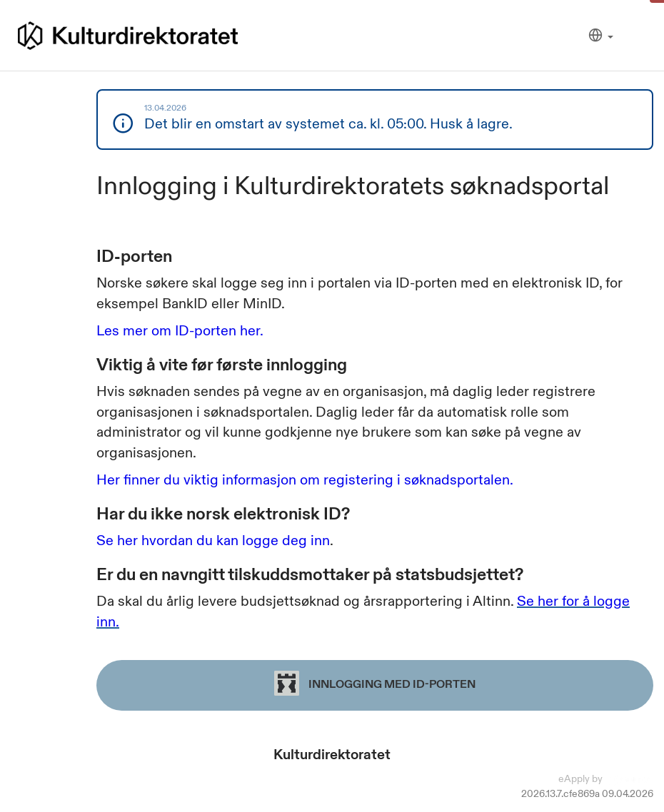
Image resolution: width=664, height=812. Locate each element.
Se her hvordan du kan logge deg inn (213, 540)
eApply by (606, 778)
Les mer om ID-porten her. (180, 330)
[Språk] (601, 36)
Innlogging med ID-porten (375, 683)
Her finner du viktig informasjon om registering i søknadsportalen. (305, 479)
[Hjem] (128, 36)
